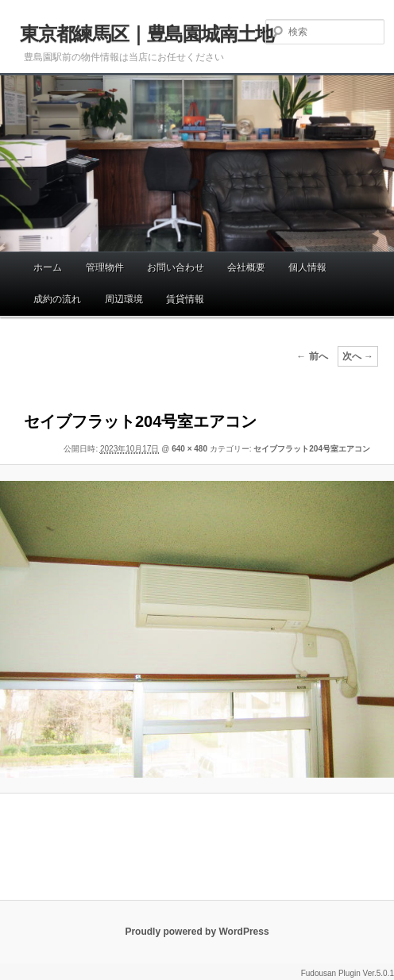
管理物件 (105, 267)
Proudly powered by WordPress (197, 932)
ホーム (48, 267)
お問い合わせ (176, 267)
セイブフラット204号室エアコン (312, 449)
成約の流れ (57, 299)
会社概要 (246, 267)
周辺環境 (124, 299)
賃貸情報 (185, 299)
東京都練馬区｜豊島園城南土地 (147, 34)
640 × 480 (189, 449)
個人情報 (307, 267)
